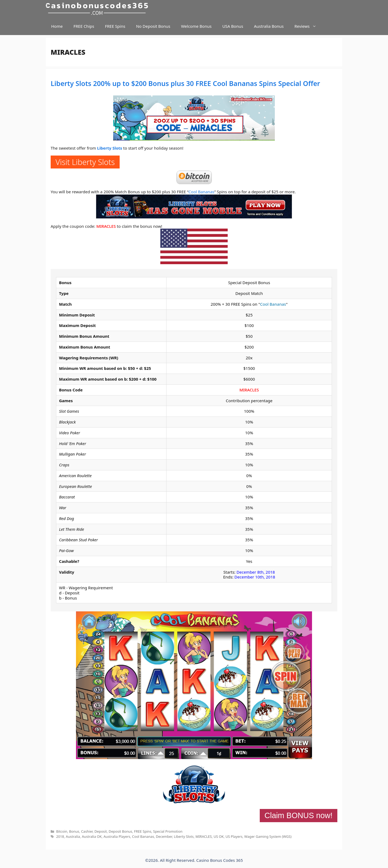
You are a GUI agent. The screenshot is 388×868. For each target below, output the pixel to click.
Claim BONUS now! (299, 815)
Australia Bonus (269, 26)
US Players (234, 836)
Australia (73, 836)
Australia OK (92, 836)
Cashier (87, 831)
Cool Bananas (201, 192)
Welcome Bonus (196, 26)
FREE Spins (115, 26)
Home (57, 26)
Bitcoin (62, 831)
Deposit (101, 831)
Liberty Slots (110, 148)
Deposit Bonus (120, 831)
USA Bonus (233, 26)
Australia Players (117, 836)
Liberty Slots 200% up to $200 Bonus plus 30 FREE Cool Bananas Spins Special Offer (185, 83)
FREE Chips (84, 26)
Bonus (74, 831)
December (164, 836)
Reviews (308, 26)
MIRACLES (106, 226)
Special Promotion (168, 831)
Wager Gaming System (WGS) (268, 836)
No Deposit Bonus (153, 26)
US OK (219, 836)
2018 (60, 836)
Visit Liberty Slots (85, 162)
